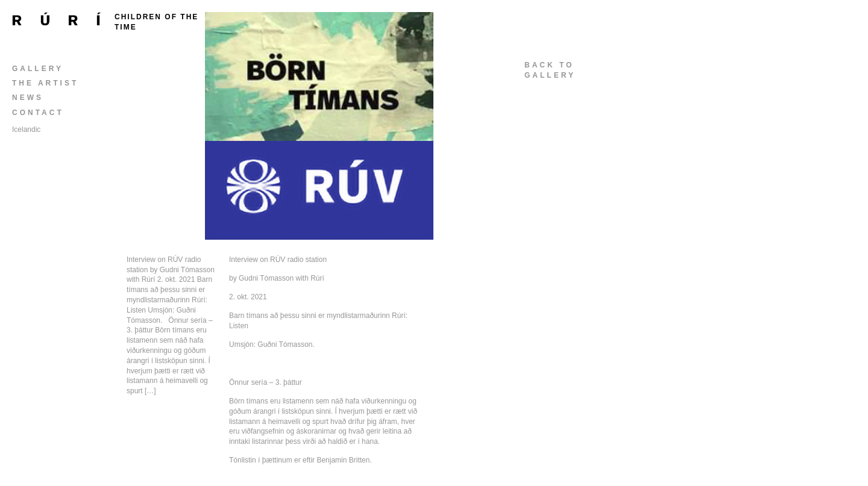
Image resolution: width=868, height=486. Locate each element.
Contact (38, 113)
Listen (239, 326)
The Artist (45, 83)
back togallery (550, 70)
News (28, 98)
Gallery (38, 69)
